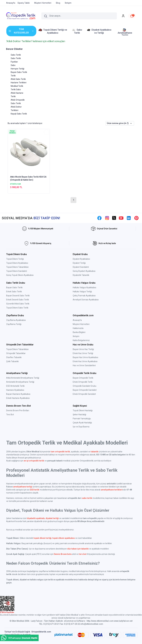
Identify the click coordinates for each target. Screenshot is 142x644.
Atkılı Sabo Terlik (18, 79)
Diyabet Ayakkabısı (81, 259)
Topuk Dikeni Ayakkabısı (17, 263)
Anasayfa (77, 320)
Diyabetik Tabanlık (81, 275)
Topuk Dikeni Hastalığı (83, 410)
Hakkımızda (78, 328)
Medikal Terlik (17, 86)
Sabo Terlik (16, 55)
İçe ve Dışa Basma (81, 427)
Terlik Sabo (16, 89)
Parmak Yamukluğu (82, 419)
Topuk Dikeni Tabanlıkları (17, 267)
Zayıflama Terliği (14, 324)
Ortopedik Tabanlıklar (16, 353)
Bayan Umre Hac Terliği (83, 349)
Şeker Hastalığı (79, 415)
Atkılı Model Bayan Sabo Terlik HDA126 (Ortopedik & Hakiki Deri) (28, 178)
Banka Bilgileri (79, 332)
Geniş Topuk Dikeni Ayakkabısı (20, 275)
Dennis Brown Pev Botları (18, 410)
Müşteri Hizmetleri (81, 324)
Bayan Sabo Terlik (19, 72)
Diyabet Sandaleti (81, 267)
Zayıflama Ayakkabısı (16, 320)
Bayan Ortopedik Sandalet (85, 390)
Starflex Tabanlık (14, 357)
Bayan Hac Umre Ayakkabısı (85, 357)
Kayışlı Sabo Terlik (19, 114)
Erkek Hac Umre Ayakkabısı (85, 361)
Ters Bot (10, 415)
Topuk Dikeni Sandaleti (17, 271)
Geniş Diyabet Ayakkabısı (84, 271)
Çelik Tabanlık (12, 361)
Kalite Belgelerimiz (81, 340)
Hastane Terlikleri (19, 83)
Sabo (13, 65)
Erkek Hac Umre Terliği (83, 353)
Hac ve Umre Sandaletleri (84, 365)
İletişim (76, 336)
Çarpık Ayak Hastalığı (82, 423)
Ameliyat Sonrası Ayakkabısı (86, 300)
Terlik (13, 76)
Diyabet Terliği (79, 263)
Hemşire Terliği (17, 69)
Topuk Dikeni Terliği (15, 259)
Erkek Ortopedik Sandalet (84, 394)
